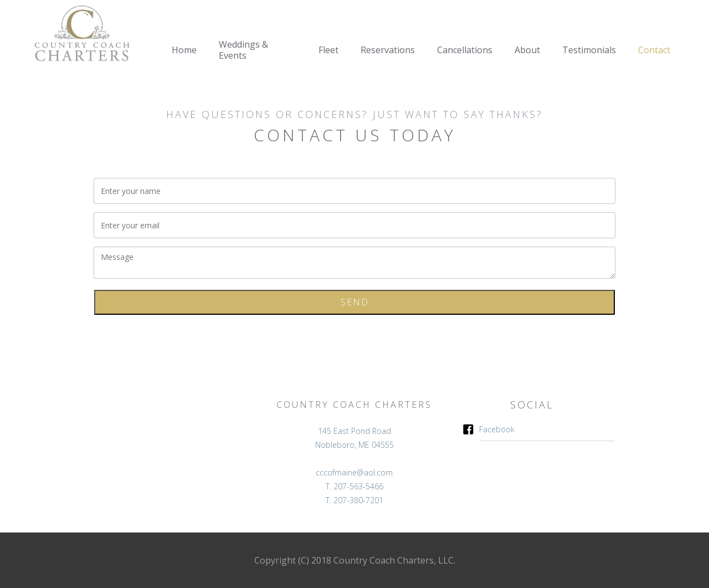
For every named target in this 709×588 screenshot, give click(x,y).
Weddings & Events (243, 50)
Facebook (497, 429)
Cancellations (465, 50)
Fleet (328, 50)
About (527, 50)
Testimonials (589, 50)
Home (184, 50)
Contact (654, 50)
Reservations (388, 50)
